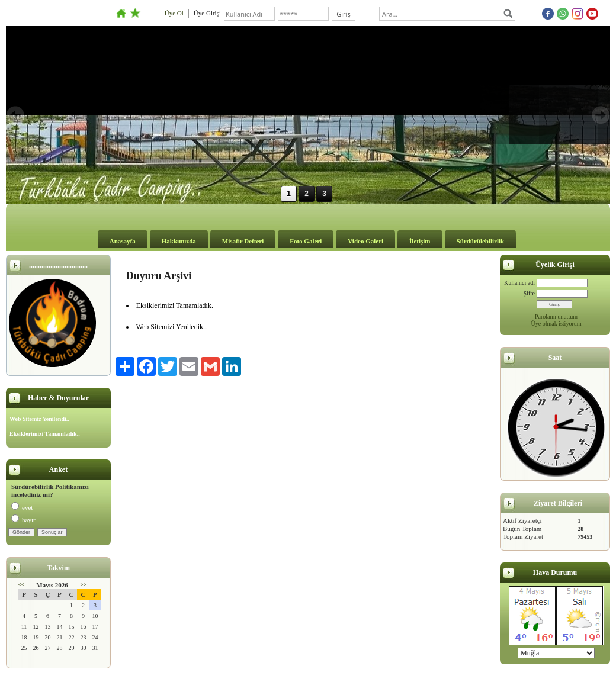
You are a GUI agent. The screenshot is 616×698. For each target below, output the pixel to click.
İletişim (420, 241)
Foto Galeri (306, 241)
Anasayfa (123, 241)
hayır (23, 520)
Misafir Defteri (243, 241)
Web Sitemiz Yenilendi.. (39, 419)
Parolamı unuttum (556, 316)
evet (22, 507)
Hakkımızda (179, 241)
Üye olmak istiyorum (556, 324)
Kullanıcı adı (519, 283)
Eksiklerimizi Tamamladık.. (45, 434)
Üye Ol (174, 13)
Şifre (529, 293)
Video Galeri (365, 241)
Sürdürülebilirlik (481, 241)
